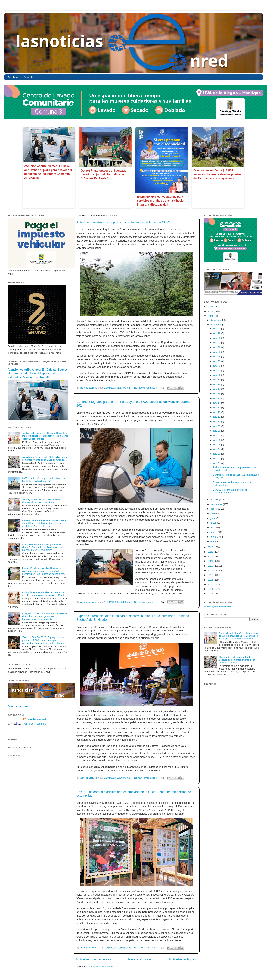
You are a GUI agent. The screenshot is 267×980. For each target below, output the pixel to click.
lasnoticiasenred (36, 719)
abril (213, 527)
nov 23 (217, 361)
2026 (211, 307)
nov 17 (217, 389)
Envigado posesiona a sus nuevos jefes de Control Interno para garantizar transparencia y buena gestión (45, 616)
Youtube (29, 77)
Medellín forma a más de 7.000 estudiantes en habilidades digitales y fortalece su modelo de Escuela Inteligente (45, 523)
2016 (211, 580)
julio (213, 513)
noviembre (216, 325)
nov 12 (217, 412)
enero (214, 541)
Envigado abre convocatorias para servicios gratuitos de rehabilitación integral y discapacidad (161, 201)
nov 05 (217, 445)
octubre (215, 500)
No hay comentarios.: (146, 388)
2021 (211, 556)
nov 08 (217, 431)
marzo (214, 532)
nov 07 (217, 435)
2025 (211, 311)
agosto (214, 509)
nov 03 (217, 454)
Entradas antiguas (183, 959)
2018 (211, 570)
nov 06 (217, 440)
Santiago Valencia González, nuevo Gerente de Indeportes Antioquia (41, 501)
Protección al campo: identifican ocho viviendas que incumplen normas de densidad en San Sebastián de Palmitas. (43, 571)
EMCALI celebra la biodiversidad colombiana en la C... (230, 491)
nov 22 (217, 366)
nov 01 (217, 463)
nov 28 (217, 338)
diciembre (216, 320)
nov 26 (217, 347)
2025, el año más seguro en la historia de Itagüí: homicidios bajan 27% (44, 480)
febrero (215, 537)
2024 (211, 316)
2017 (211, 575)
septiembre (217, 504)
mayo (214, 523)
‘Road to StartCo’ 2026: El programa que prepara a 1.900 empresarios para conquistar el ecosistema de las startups (43, 640)
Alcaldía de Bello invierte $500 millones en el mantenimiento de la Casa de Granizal (44, 458)
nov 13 (217, 407)
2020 (211, 561)
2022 (211, 552)
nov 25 (217, 352)
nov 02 (217, 459)
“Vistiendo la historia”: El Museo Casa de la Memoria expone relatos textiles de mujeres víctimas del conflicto (45, 436)
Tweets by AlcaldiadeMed (217, 606)
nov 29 (217, 333)
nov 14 (217, 403)
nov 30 (217, 329)
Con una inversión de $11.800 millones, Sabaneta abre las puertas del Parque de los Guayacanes (217, 174)
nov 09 (217, 426)
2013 (211, 594)
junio (213, 518)
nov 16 (217, 394)
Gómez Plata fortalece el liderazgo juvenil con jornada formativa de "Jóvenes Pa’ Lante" (104, 175)
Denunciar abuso (19, 706)
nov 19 (217, 380)
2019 (211, 566)
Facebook (13, 77)
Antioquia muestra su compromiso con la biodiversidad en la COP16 (124, 222)
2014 (211, 589)
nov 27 (217, 343)
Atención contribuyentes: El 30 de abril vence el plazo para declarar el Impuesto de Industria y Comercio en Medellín (38, 373)
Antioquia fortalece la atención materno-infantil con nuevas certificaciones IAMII (43, 594)
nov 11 (217, 417)
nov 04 (217, 449)
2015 (211, 584)
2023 (211, 547)
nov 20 (217, 375)
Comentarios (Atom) (102, 967)
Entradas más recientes (94, 959)
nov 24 (217, 357)
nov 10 (217, 421)
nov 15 (217, 398)
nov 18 (217, 384)
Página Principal (140, 959)
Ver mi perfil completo (35, 724)
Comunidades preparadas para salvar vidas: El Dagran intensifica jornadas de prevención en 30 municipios (43, 547)
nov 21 (217, 370)
